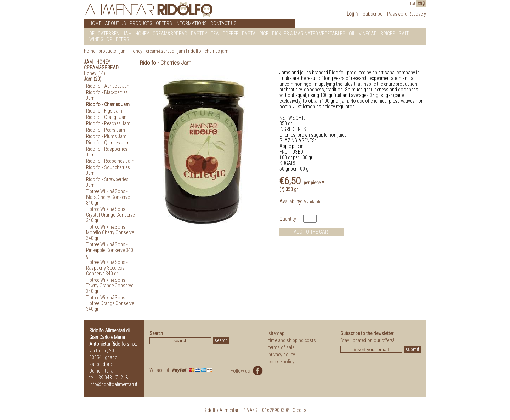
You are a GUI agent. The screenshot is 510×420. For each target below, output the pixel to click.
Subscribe (372, 14)
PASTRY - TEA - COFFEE (215, 34)
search (221, 340)
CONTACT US (223, 23)
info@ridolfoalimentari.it (113, 384)
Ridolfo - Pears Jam (106, 130)
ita (413, 3)
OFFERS (164, 23)
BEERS (123, 39)
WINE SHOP (101, 39)
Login (352, 14)
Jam (182, 51)
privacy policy (282, 355)
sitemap (276, 333)
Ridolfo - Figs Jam (104, 111)
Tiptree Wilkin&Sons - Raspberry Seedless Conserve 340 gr (107, 268)
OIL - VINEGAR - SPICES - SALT (379, 34)
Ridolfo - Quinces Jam (108, 143)
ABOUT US (115, 23)
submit (412, 349)
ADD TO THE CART (312, 232)
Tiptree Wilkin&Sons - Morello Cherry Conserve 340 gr (110, 232)
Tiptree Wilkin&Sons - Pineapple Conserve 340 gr (110, 250)
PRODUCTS (141, 23)
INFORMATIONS (191, 23)
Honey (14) (95, 73)
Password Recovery (407, 14)
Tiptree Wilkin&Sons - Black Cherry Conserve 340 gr (108, 197)
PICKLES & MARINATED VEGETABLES (309, 34)
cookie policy (281, 362)
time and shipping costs (292, 340)
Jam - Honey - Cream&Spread (147, 51)
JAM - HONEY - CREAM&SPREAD (155, 34)
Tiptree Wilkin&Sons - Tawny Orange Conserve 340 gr (110, 286)
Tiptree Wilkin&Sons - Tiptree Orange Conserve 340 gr (110, 303)
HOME (95, 23)
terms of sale (281, 347)
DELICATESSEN (104, 34)
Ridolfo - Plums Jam (106, 136)
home (90, 51)
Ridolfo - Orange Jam (107, 117)
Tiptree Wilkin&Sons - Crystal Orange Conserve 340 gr (110, 215)
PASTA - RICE (255, 34)
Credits (299, 410)
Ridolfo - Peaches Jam (108, 123)
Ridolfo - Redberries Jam (110, 161)
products (107, 51)
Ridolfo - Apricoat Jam (108, 86)
